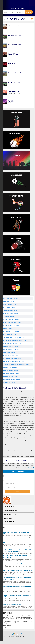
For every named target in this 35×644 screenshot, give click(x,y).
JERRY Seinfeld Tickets (10, 311)
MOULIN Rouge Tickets (10, 334)
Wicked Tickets (8, 329)
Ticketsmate (17, 3)
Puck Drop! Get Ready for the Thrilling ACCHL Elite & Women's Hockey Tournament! (17, 551)
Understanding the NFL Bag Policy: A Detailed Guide (17, 563)
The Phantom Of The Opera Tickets (14, 337)
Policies (23, 636)
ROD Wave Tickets (9, 302)
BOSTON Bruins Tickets (10, 370)
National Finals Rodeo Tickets (12, 343)
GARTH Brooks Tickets (10, 305)
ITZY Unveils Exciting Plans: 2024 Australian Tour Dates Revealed (16, 556)
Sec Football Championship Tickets (14, 361)
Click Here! (31, 468)
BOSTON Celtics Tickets (10, 346)
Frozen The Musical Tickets (11, 326)
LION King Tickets (8, 317)
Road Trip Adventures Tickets (12, 323)
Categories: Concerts (11, 511)
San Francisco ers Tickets (11, 373)
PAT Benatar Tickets (9, 308)
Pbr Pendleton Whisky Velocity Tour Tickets (16, 364)
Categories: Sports (10, 507)
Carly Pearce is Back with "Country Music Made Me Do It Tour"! (17, 596)
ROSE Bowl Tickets (9, 352)
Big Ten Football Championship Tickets (15, 340)
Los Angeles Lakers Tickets (11, 379)
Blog (28, 636)
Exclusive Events (9, 522)
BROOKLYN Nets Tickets (10, 376)
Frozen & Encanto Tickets (11, 320)
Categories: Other (9, 518)
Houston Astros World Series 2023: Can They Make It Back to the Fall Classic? (17, 578)
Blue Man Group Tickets (10, 314)
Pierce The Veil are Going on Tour (12, 604)
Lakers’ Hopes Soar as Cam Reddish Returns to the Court (17, 533)
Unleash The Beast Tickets (11, 355)
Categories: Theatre (10, 514)
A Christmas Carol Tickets (11, 331)
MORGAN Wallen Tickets (10, 299)
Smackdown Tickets (9, 382)
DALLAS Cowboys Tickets (11, 349)
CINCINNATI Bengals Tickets (12, 358)
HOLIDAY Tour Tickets (10, 367)
